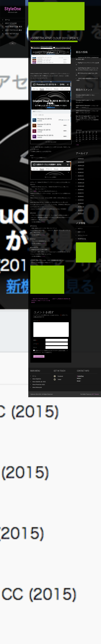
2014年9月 (81, 210)
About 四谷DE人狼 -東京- (14, 27)
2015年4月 (81, 203)
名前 (35, 340)
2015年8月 (81, 190)
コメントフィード (83, 235)
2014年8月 (81, 214)
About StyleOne (11, 23)
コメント (37, 321)
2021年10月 (81, 162)
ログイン (80, 229)
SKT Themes (95, 394)
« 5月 (77, 145)
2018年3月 (81, 173)
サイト (35, 347)
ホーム (7, 20)
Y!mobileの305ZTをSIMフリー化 (85, 95)
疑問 (35, 191)
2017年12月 (81, 179)
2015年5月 (81, 200)
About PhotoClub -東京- (14, 30)
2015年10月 (81, 186)
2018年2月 (81, 176)
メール (36, 344)
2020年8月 (81, 169)
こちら (43, 222)
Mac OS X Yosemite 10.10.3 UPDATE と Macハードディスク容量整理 (41, 301)
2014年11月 (81, 207)
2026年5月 (81, 159)
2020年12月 (81, 166)
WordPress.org (82, 239)
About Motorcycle (12, 34)
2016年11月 (81, 183)
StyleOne (13, 9)
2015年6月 (81, 197)
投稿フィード (81, 232)
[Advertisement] (56, 16)
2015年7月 (81, 193)
